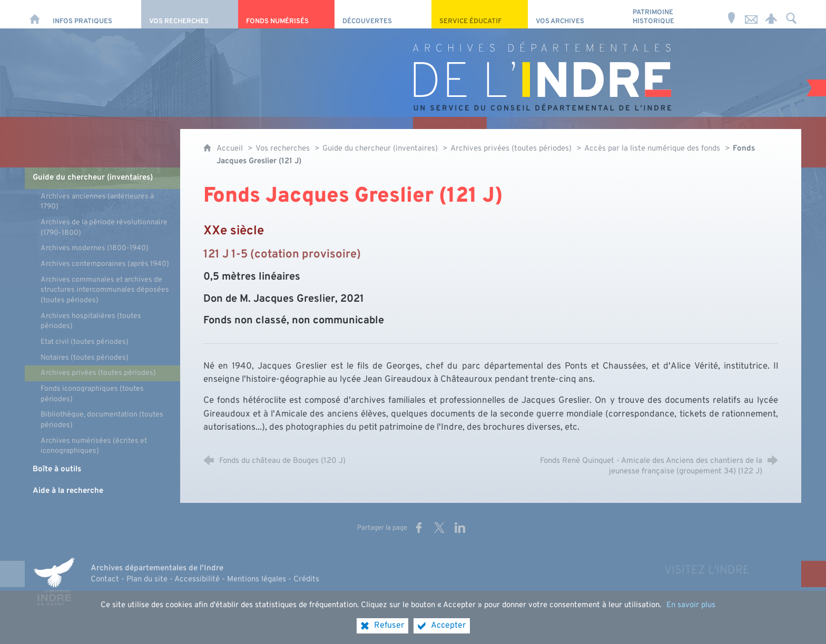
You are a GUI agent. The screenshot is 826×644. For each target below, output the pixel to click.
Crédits (306, 579)
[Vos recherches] (189, 14)
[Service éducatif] (480, 14)
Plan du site (147, 579)
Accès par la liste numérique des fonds (652, 149)
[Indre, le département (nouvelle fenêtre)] (54, 581)
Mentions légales (257, 579)
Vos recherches (283, 149)
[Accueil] (35, 14)
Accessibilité (197, 579)
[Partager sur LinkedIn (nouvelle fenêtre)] (460, 528)
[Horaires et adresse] (731, 14)
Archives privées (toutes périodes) (511, 149)
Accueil (231, 149)
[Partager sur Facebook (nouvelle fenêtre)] (419, 528)
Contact (105, 579)
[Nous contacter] (751, 14)
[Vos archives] (576, 14)
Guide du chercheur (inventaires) (381, 149)
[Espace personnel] (771, 14)
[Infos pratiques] (93, 14)
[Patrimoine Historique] (673, 14)
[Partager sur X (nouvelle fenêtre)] (439, 528)
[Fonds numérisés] (286, 14)
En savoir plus (691, 614)
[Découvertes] (383, 14)
